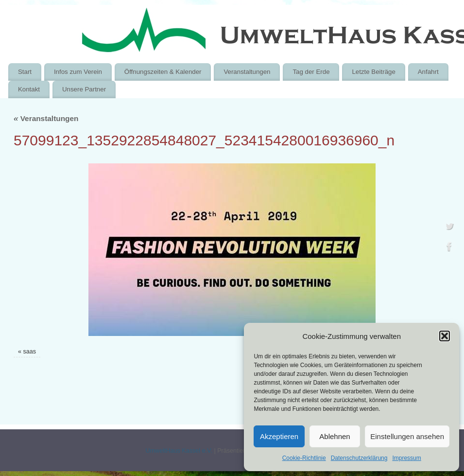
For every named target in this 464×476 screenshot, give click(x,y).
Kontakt (29, 89)
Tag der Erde (311, 72)
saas (30, 352)
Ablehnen (335, 436)
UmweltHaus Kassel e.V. (179, 451)
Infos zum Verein (78, 72)
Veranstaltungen (247, 72)
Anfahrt (428, 72)
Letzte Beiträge (373, 72)
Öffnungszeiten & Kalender (163, 72)
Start (25, 72)
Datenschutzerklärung (359, 458)
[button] (445, 336)
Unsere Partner (84, 89)
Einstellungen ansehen (407, 436)
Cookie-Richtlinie (304, 458)
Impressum (406, 458)
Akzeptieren (279, 436)
